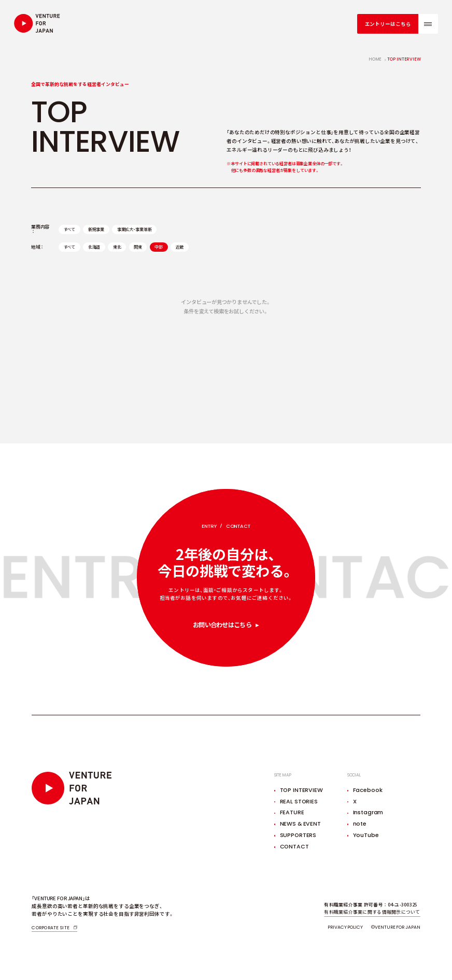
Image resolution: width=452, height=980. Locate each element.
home (375, 59)
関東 (138, 247)
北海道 (94, 247)
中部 (159, 247)
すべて (70, 229)
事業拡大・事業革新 (135, 229)
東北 (117, 247)
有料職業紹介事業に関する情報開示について (372, 912)
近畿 (180, 247)
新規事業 (96, 229)
